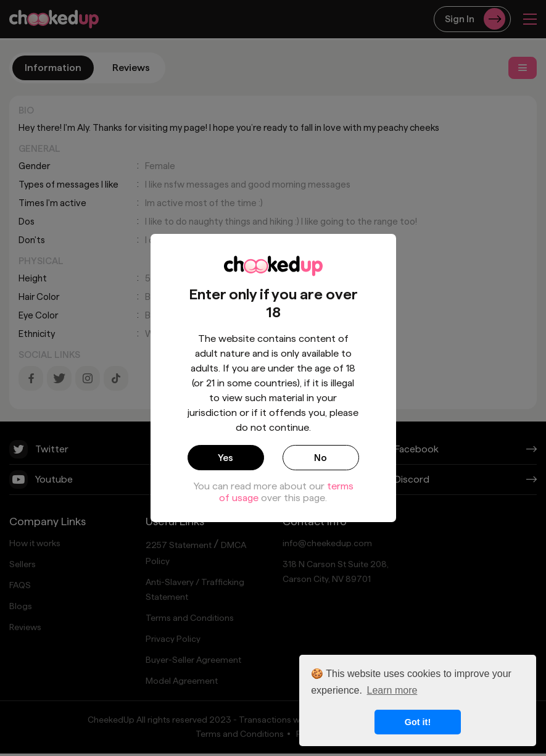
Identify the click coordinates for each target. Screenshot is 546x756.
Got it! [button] (418, 722)
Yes (225, 457)
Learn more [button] (392, 690)
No (321, 457)
